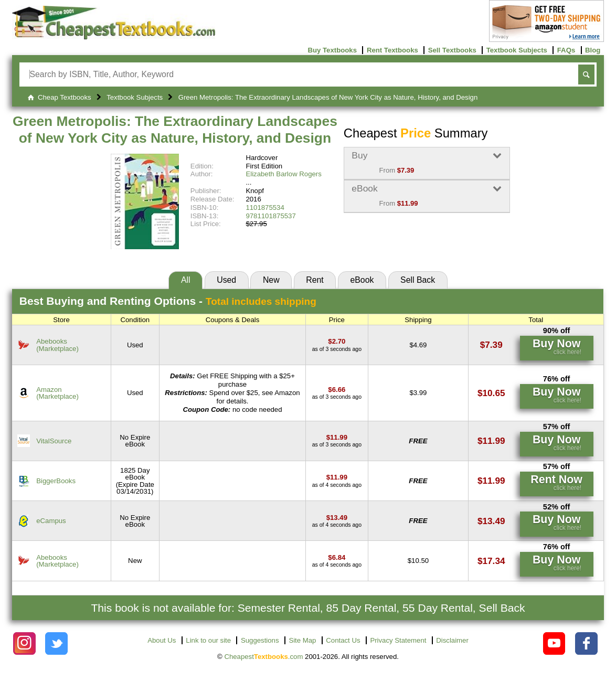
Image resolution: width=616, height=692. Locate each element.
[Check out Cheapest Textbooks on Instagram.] (24, 643)
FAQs (566, 50)
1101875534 (265, 207)
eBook (362, 280)
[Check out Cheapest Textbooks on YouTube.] (554, 643)
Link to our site (208, 640)
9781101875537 (270, 216)
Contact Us (343, 640)
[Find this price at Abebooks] (337, 341)
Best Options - (168, 301)
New (271, 280)
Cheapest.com (263, 657)
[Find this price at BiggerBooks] (337, 477)
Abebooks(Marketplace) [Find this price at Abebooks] (57, 345)
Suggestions (260, 640)
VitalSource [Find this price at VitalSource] (54, 441)
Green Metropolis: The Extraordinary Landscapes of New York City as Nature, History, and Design (175, 130)
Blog (593, 50)
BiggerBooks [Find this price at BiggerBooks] (56, 481)
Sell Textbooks (452, 50)
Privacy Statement (398, 640)
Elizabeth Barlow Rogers (283, 174)
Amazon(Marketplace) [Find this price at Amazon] (57, 393)
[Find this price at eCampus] (337, 518)
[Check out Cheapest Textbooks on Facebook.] (586, 643)
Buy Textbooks (332, 50)
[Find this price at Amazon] (337, 390)
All (186, 280)
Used (226, 280)
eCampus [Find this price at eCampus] (51, 521)
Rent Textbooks (392, 50)
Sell (418, 280)
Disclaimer (452, 640)
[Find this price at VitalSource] (337, 437)
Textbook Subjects (517, 50)
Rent (315, 280)
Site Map (302, 640)
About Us (162, 640)
